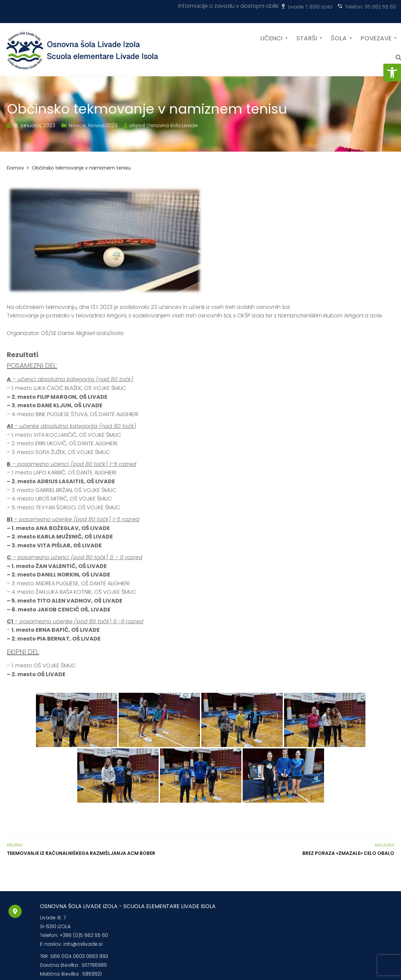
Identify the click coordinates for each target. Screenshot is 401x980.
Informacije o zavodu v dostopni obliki (228, 6)
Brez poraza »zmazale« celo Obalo (348, 853)
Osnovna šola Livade (172, 125)
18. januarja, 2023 (34, 125)
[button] (392, 73)
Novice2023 (103, 125)
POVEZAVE (376, 38)
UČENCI (271, 38)
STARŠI (307, 38)
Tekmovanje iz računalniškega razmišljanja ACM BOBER (81, 853)
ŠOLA (339, 38)
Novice (77, 125)
